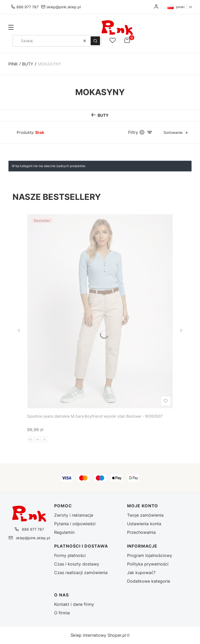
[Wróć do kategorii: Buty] (100, 115)
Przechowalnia (141, 532)
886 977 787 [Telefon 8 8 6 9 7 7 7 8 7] (27, 7)
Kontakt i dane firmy (74, 604)
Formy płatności (70, 555)
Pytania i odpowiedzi (75, 524)
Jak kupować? (141, 573)
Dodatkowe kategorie (149, 581)
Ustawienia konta (144, 524)
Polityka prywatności (148, 564)
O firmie (62, 613)
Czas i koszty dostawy (77, 564)
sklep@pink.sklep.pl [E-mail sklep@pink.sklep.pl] (64, 7)
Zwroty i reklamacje (74, 515)
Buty (28, 64)
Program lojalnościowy (150, 555)
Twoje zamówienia (145, 515)
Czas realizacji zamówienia (81, 573)
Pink (13, 64)
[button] (11, 28)
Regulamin (64, 532)
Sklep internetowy (98, 635)
